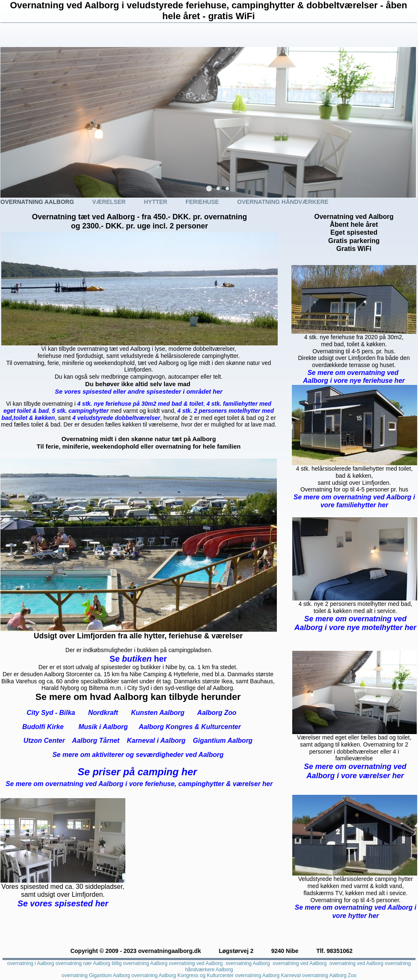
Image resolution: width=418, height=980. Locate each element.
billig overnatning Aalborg (139, 963)
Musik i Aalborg (103, 727)
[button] (209, 189)
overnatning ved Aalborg (196, 963)
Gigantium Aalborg (223, 741)
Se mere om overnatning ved (354, 373)
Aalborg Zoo (217, 713)
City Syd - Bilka (51, 713)
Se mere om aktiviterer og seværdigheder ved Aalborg (138, 755)
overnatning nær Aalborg (83, 963)
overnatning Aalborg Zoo (330, 975)
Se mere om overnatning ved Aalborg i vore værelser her (355, 771)
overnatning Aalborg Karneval (268, 975)
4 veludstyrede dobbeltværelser (116, 418)
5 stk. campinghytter (80, 411)
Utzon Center (44, 741)
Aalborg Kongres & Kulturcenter (190, 727)
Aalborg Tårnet (95, 741)
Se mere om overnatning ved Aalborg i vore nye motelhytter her (355, 623)
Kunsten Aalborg (158, 713)
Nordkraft (103, 713)
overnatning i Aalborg (31, 963)
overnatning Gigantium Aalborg (96, 975)
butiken (138, 659)
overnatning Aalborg (248, 963)
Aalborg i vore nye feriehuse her (354, 381)
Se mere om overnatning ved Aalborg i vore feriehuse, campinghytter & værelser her (139, 784)
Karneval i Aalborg (156, 741)
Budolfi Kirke (43, 727)
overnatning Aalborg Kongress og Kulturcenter (183, 975)
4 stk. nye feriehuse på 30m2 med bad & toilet (140, 404)
